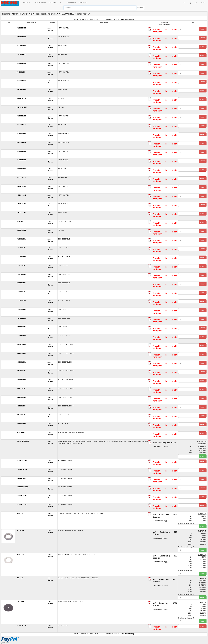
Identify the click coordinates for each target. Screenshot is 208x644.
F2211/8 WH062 (22, 469)
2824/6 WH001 (22, 98)
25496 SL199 (21, 90)
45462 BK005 (21, 151)
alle (165, 24)
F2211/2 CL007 (22, 460)
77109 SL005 (21, 248)
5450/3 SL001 (21, 186)
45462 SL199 (21, 169)
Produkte (6, 14)
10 (99, 19)
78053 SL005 (21, 371)
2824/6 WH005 (22, 107)
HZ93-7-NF (20, 554)
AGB (61, 3)
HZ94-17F (20, 578)
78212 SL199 (21, 406)
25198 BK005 (21, 28)
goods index (5, 643)
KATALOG (27, 3)
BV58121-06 (21, 432)
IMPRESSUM (71, 3)
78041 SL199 (21, 353)
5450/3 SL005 (21, 204)
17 (114, 19)
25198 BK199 (21, 37)
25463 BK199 (21, 63)
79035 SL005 (21, 415)
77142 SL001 (21, 292)
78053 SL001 (21, 362)
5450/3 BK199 (21, 177)
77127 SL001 (21, 265)
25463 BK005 (21, 54)
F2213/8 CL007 (22, 496)
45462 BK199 (21, 160)
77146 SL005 (21, 327)
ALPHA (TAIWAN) (19, 14)
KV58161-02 (21, 602)
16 (112, 19)
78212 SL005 (21, 397)
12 (104, 19)
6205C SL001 (21, 230)
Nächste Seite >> (127, 19)
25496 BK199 (21, 81)
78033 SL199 (21, 344)
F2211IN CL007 (22, 478)
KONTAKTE (83, 3)
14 (108, 19)
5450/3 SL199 (21, 213)
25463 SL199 (21, 72)
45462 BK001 (21, 142)
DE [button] (184, 3)
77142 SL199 (21, 309)
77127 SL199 (21, 283)
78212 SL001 (21, 388)
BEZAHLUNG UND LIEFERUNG (46, 3)
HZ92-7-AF (20, 530)
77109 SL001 (21, 239)
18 (116, 19)
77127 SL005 (21, 274)
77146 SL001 (21, 318)
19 (118, 19)
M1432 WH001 (22, 625)
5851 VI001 (20, 221)
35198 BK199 (21, 116)
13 (106, 19)
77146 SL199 (21, 336)
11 (102, 19)
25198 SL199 (21, 46)
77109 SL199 (21, 257)
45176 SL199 (21, 133)
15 (110, 19)
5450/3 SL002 (21, 195)
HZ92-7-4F (20, 513)
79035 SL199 (21, 423)
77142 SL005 (21, 300)
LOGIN (202, 3)
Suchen (140, 8)
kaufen (203, 29)
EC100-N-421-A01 (23, 441)
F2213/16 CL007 (22, 487)
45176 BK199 (21, 125)
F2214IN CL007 (22, 504)
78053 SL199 (21, 380)
